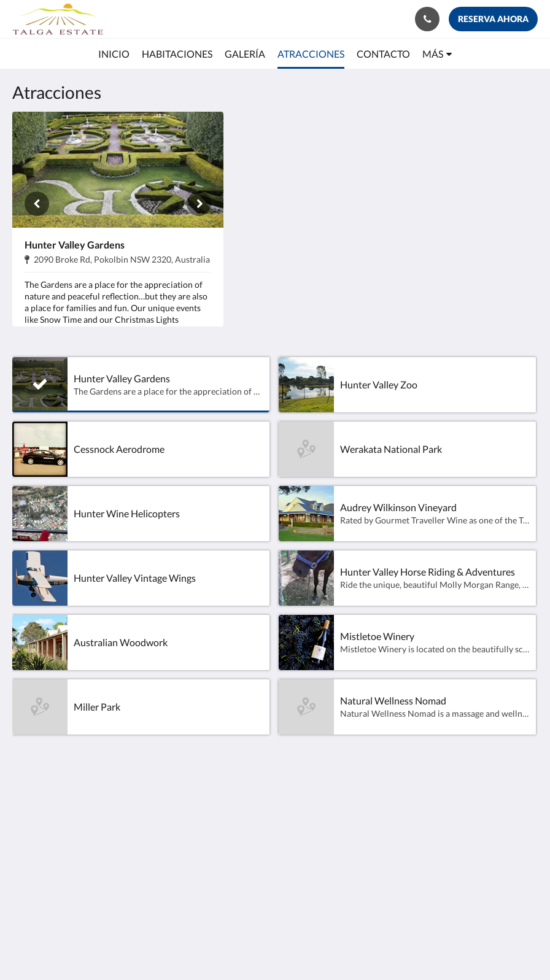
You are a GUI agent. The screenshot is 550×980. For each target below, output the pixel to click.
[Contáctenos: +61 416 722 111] (427, 19)
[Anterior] (37, 204)
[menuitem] (114, 54)
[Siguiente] (199, 204)
